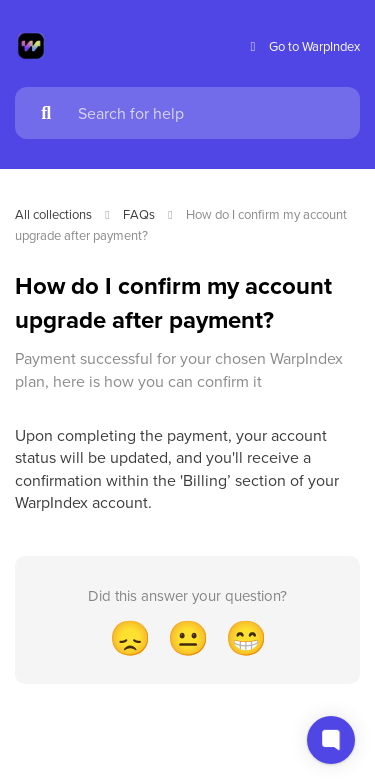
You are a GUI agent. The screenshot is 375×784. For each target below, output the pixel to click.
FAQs (139, 214)
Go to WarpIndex (302, 46)
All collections (53, 214)
